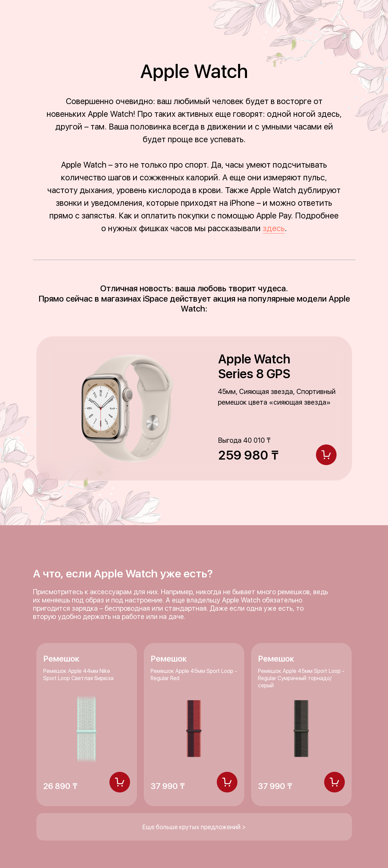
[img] (120, 782)
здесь (274, 228)
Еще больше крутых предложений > (194, 827)
